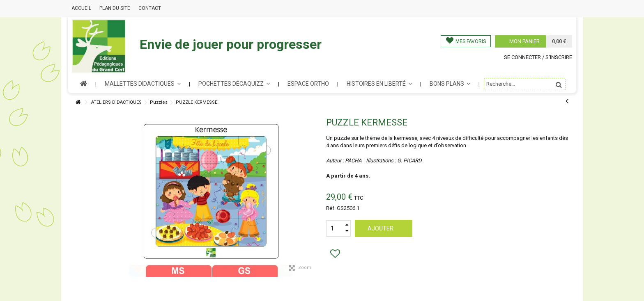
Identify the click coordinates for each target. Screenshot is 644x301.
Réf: (331, 208)
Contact (150, 8)
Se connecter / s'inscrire (538, 57)
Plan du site (115, 8)
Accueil (81, 8)
